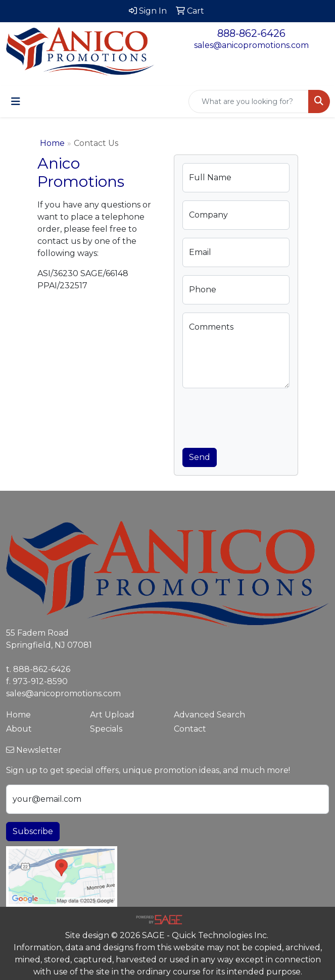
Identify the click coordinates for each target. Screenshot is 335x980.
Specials (106, 729)
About (19, 729)
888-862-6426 (251, 33)
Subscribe (33, 831)
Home (52, 143)
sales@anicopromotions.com (251, 45)
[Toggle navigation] (16, 101)
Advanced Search (209, 715)
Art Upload (112, 715)
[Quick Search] (249, 101)
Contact (190, 729)
